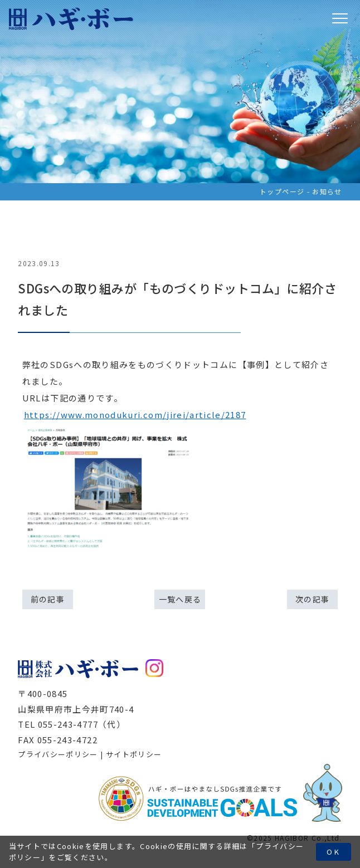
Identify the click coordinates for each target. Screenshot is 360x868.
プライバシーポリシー (58, 754)
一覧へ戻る (180, 599)
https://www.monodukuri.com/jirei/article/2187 (135, 415)
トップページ (282, 191)
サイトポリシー (134, 754)
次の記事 (312, 599)
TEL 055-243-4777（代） (72, 724)
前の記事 (48, 599)
